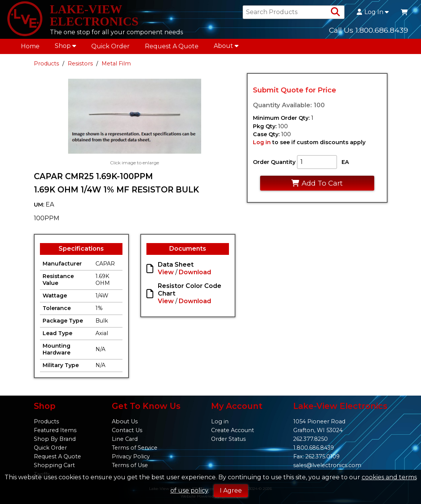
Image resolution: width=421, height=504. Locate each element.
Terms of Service (135, 448)
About (226, 46)
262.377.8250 (311, 439)
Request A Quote (172, 46)
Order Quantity (274, 162)
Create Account (233, 430)
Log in (262, 142)
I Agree (231, 490)
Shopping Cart (54, 465)
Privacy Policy (131, 456)
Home (30, 46)
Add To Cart (317, 183)
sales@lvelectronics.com (327, 465)
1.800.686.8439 (314, 448)
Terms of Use (130, 465)
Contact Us (127, 430)
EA (345, 162)
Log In (373, 12)
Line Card (125, 439)
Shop (65, 46)
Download (195, 272)
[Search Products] (335, 12)
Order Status (228, 439)
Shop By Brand (55, 439)
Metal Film (116, 64)
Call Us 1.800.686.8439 (369, 30)
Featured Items (55, 430)
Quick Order (110, 46)
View (166, 272)
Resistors (80, 64)
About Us (125, 421)
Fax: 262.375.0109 (316, 456)
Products (46, 64)
